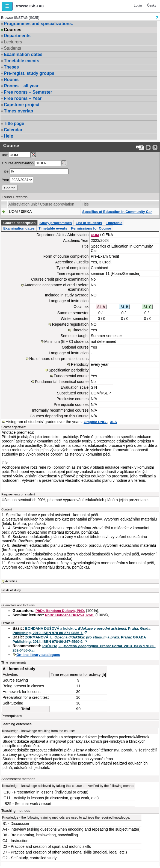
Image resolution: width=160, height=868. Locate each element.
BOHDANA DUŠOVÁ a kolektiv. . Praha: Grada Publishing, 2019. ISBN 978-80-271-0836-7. (82, 631)
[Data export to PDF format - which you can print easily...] (140, 148)
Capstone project (22, 105)
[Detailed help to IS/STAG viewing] (155, 148)
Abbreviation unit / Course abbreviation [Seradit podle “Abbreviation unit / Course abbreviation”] (41, 204)
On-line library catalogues (38, 655)
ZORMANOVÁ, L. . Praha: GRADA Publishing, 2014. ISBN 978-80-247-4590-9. (79, 639)
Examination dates (23, 54)
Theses (11, 67)
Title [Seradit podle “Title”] (85, 204)
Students (12, 48)
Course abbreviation (18, 163)
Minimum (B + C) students (66, 341)
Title (5, 171)
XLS (113, 422)
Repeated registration (70, 324)
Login (138, 5)
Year (5, 180)
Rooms (11, 80)
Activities (11, 581)
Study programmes (55, 223)
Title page (14, 124)
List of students (89, 223)
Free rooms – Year (23, 98)
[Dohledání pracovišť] (33, 155)
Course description (19, 223)
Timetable (114, 223)
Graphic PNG (95, 422)
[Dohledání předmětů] (64, 163)
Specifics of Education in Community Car (117, 212)
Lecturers (13, 42)
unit (5, 155)
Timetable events (22, 61)
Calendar (13, 130)
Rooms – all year (21, 86)
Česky (152, 5)
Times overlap (18, 111)
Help (9, 136)
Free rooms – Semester (28, 92)
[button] (7, 6)
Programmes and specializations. (38, 24)
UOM (95, 235)
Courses (13, 30)
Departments (17, 36)
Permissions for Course (91, 228)
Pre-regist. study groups (29, 73)
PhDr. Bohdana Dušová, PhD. (60, 611)
